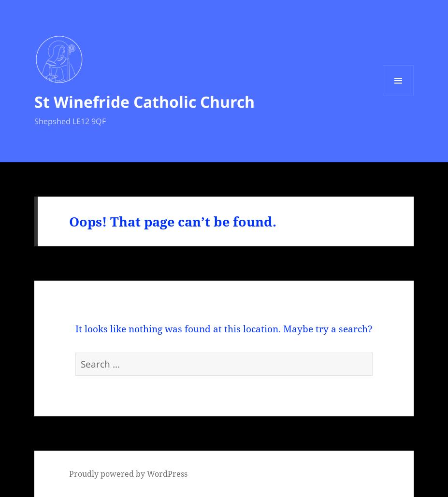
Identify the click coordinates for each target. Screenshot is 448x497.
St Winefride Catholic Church (145, 102)
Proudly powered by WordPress (128, 474)
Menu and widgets (398, 96)
